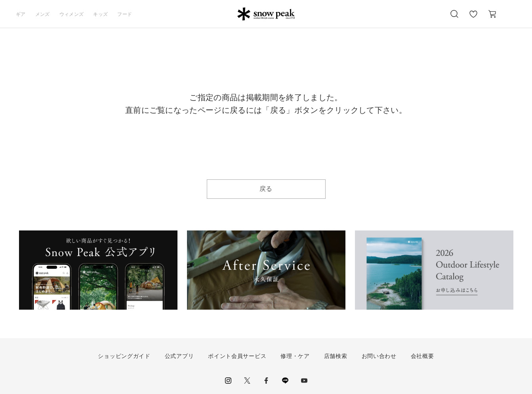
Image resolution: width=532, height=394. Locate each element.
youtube (304, 381)
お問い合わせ (379, 356)
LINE (285, 381)
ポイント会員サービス (237, 356)
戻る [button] (266, 189)
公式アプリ (179, 356)
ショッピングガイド (124, 356)
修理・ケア (295, 356)
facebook (266, 381)
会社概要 (422, 356)
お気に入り (473, 18)
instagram (228, 381)
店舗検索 (336, 356)
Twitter (247, 381)
